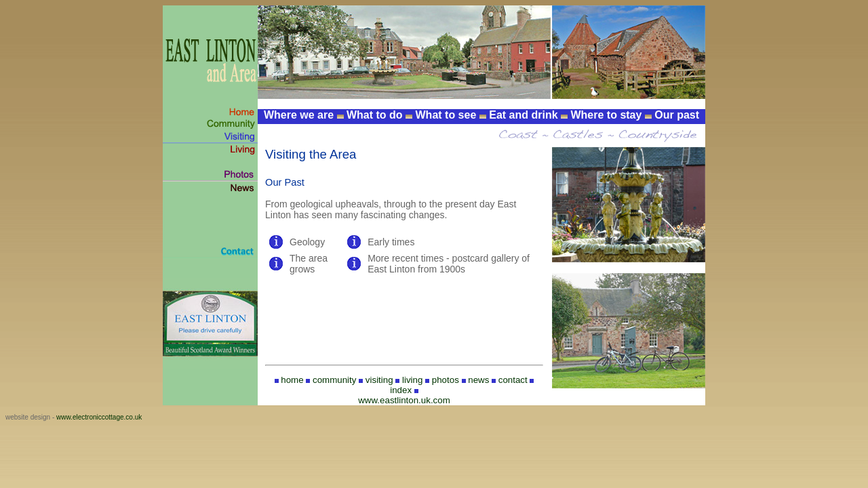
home (292, 380)
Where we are (299, 115)
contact (513, 380)
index (401, 390)
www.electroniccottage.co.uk (99, 417)
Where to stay (606, 115)
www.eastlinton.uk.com (404, 400)
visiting (379, 380)
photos (446, 380)
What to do (375, 115)
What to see (446, 115)
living (412, 380)
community (334, 380)
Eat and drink (523, 115)
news (478, 380)
